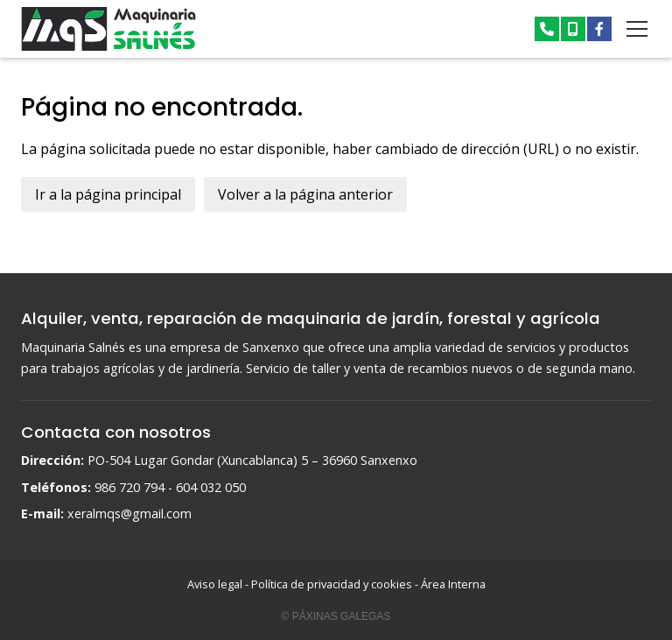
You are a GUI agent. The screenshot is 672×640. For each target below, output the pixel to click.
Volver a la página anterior (305, 194)
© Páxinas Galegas (336, 616)
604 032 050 (211, 487)
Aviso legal (215, 584)
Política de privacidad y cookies (332, 584)
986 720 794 (129, 487)
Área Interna (453, 584)
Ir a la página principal (108, 194)
